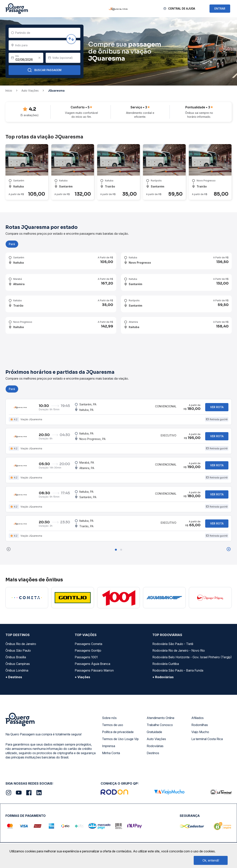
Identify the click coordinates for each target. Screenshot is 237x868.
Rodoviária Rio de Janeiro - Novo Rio (179, 638)
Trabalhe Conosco (160, 712)
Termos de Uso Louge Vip (120, 726)
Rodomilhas (200, 712)
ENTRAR (220, 8)
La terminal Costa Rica (207, 726)
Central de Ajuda (182, 8)
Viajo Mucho (200, 719)
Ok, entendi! (211, 860)
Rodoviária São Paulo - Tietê (173, 631)
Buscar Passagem (44, 70)
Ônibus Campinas (18, 651)
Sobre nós (109, 705)
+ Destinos (14, 665)
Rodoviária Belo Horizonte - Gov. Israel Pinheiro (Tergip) (192, 645)
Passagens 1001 (86, 645)
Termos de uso (113, 712)
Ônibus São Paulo (18, 638)
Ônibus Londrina (17, 658)
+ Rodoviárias (163, 665)
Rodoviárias (155, 733)
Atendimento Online (161, 705)
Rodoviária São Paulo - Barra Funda (178, 658)
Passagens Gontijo (88, 638)
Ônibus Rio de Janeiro (21, 631)
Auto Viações (156, 726)
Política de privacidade (118, 719)
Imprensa (109, 733)
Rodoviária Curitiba (166, 651)
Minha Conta (111, 740)
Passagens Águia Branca (92, 651)
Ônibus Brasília (16, 645)
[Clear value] (39, 58)
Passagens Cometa (88, 631)
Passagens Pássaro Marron (94, 658)
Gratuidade (154, 719)
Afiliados (197, 705)
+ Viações (82, 665)
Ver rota (217, 398)
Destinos (153, 740)
